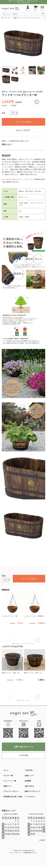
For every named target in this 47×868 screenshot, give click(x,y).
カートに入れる (23, 122)
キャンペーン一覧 (10, 781)
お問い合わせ (29, 786)
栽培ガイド (7, 786)
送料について (7, 144)
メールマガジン (30, 797)
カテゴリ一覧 (8, 776)
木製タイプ (17, 18)
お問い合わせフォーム (23, 747)
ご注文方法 (29, 770)
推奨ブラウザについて (32, 791)
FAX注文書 (23, 755)
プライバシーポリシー (11, 791)
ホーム (6, 770)
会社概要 (28, 781)
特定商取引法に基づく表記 (13, 797)
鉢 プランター (6, 18)
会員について (29, 776)
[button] (38, 640)
